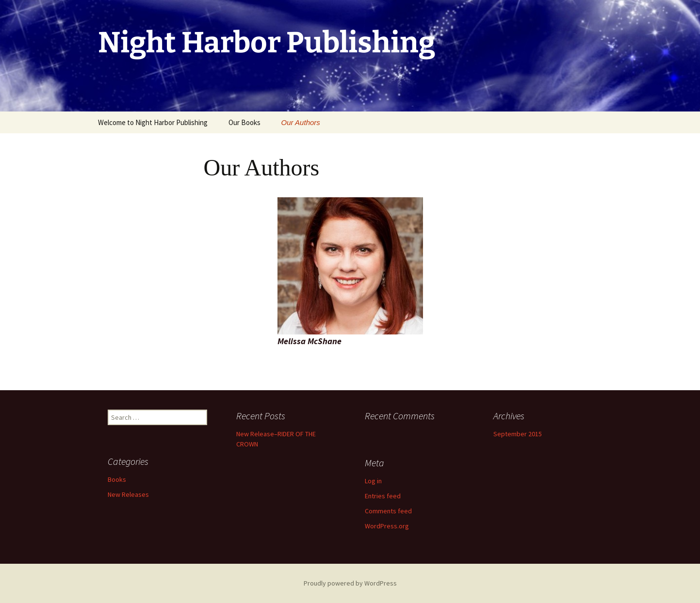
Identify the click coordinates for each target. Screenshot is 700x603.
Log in (373, 481)
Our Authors (301, 122)
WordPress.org (387, 526)
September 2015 (518, 434)
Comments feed (388, 511)
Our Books (244, 122)
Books (117, 479)
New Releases (128, 494)
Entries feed (383, 496)
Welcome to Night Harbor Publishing (153, 122)
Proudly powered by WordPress (350, 583)
